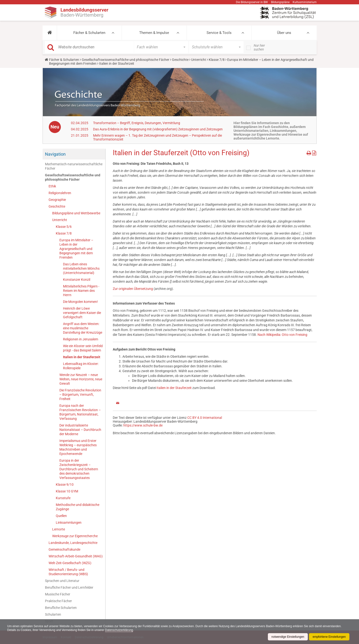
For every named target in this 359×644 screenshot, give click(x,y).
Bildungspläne (280, 2)
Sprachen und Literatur (62, 581)
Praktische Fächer (58, 601)
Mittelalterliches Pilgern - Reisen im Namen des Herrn (81, 291)
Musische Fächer (58, 594)
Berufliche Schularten (61, 608)
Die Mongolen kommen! (80, 302)
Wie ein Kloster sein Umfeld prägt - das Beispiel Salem (83, 348)
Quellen (61, 516)
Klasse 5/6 (64, 227)
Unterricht (199, 60)
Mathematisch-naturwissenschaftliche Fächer (74, 166)
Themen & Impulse (154, 33)
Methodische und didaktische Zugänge (78, 507)
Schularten (53, 614)
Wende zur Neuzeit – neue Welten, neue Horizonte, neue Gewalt (81, 379)
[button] (50, 33)
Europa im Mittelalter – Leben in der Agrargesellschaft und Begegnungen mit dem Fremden (76, 249)
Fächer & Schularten (89, 33)
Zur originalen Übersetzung (133, 289)
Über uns (284, 33)
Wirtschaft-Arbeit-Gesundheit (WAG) (76, 556)
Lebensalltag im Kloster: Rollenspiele (81, 366)
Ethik (52, 186)
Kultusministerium (305, 2)
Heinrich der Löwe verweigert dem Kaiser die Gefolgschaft (82, 313)
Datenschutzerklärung (119, 630)
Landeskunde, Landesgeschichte (73, 543)
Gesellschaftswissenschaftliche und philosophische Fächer (126, 60)
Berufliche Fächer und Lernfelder (69, 587)
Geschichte (180, 60)
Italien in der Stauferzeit (82, 357)
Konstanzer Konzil (77, 280)
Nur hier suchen (259, 47)
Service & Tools (219, 33)
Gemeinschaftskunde (64, 549)
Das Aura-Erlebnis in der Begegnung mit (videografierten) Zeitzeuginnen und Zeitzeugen (158, 129)
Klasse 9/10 (65, 485)
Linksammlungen (69, 523)
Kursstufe (63, 498)
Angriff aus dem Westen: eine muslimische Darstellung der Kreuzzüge (83, 328)
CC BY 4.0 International (205, 418)
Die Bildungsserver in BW (252, 2)
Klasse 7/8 (217, 60)
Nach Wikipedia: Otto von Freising (282, 335)
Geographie (57, 200)
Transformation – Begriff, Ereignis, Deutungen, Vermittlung (137, 123)
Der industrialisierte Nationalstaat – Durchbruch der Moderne (80, 430)
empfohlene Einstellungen (329, 637)
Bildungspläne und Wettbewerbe (76, 213)
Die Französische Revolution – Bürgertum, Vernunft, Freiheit (80, 395)
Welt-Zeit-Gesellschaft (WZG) (70, 563)
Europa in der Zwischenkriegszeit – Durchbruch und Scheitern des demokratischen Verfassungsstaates (79, 469)
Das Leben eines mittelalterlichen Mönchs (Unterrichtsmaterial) (81, 268)
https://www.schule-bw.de (143, 425)
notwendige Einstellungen (288, 637)
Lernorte (59, 529)
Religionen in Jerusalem (81, 339)
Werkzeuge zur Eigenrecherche (75, 536)
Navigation (55, 154)
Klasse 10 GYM (67, 491)
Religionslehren (60, 193)
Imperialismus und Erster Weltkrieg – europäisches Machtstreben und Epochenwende (78, 447)
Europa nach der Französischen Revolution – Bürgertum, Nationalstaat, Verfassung (80, 412)
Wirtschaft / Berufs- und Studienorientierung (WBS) (68, 572)
